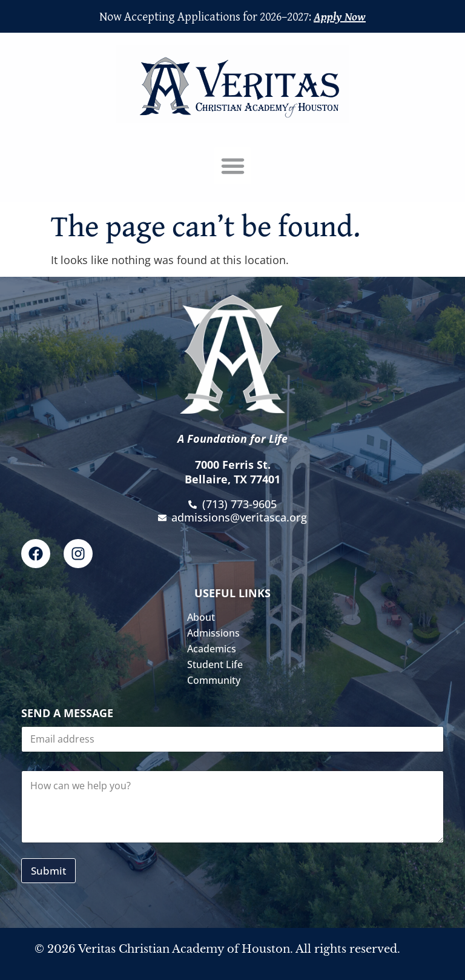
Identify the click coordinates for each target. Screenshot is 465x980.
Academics (215, 649)
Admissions (216, 633)
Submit (48, 871)
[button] (232, 166)
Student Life (218, 664)
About (204, 617)
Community (217, 680)
